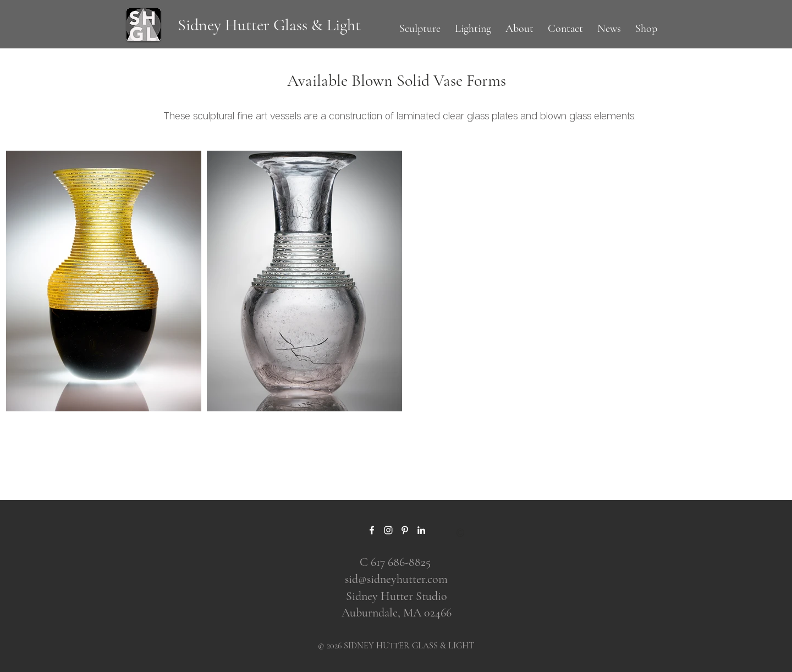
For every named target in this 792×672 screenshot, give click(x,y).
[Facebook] (372, 530)
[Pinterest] (405, 530)
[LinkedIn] (421, 530)
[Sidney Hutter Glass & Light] (269, 25)
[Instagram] (388, 530)
